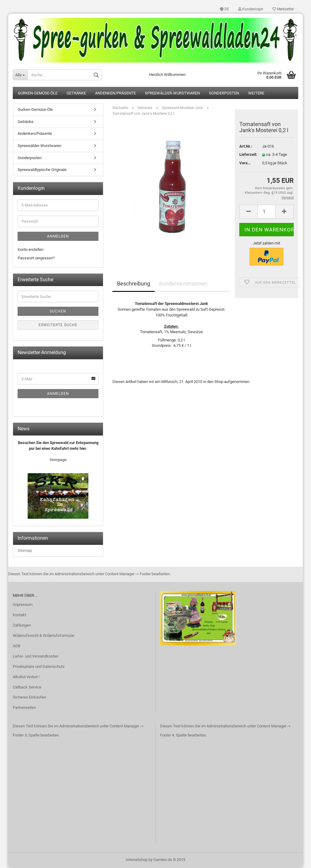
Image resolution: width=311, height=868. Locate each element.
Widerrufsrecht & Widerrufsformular (44, 636)
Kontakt (19, 615)
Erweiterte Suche (58, 325)
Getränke (76, 93)
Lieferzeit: (246, 155)
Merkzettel (283, 9)
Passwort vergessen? (36, 258)
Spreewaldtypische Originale (42, 170)
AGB (17, 646)
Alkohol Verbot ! (26, 677)
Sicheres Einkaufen (29, 697)
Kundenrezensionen (183, 284)
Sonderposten (224, 93)
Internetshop (137, 860)
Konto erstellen (31, 249)
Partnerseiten (24, 708)
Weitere (256, 93)
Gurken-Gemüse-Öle (38, 93)
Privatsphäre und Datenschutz (39, 666)
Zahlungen (22, 625)
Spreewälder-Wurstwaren (172, 93)
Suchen (58, 312)
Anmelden (58, 236)
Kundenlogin (251, 9)
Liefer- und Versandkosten (36, 656)
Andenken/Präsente (115, 93)
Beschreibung (133, 284)
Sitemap (25, 550)
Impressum (23, 605)
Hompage (58, 460)
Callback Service (27, 687)
